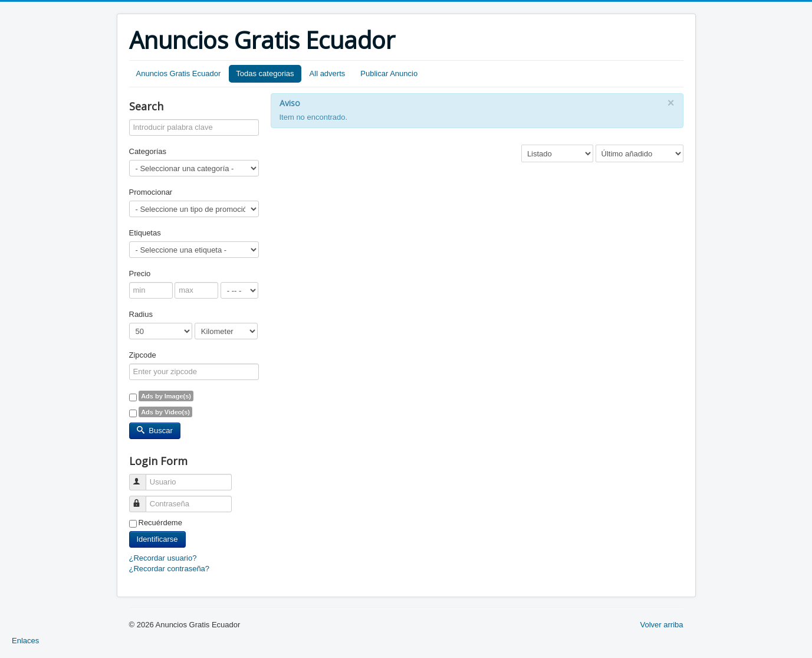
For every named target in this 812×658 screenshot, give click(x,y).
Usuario (143, 477)
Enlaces (25, 641)
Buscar (155, 431)
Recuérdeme (160, 523)
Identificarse (157, 539)
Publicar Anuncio (389, 73)
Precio (140, 274)
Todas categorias (265, 73)
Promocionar (151, 192)
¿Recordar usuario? (163, 558)
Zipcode (143, 355)
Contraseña (143, 499)
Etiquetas (145, 233)
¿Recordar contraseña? (170, 569)
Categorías (148, 151)
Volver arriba (662, 625)
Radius (141, 314)
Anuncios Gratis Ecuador (179, 73)
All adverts (328, 73)
